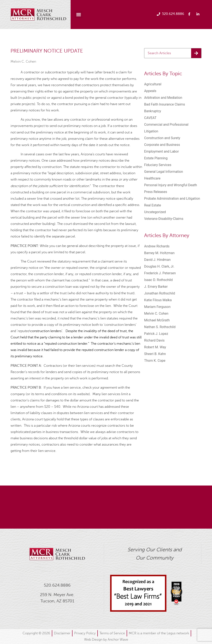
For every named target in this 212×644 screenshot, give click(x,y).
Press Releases (156, 192)
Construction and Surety (162, 138)
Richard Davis (154, 340)
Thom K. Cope (155, 361)
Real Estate (153, 205)
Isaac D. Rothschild (158, 280)
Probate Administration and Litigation (172, 199)
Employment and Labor (162, 151)
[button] (79, 15)
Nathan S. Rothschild (160, 327)
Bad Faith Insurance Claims (165, 104)
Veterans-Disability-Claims (164, 219)
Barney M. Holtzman (159, 253)
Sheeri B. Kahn (155, 354)
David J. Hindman (157, 260)
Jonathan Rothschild (160, 293)
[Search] (196, 53)
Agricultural (153, 84)
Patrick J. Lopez (156, 334)
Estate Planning (156, 158)
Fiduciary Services (158, 165)
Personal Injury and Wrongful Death (170, 185)
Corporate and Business (162, 145)
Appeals (150, 91)
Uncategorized (155, 212)
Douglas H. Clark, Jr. (159, 266)
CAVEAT (150, 118)
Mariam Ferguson (157, 307)
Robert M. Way (155, 347)
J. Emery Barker (156, 287)
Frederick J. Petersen (160, 273)
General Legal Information (164, 172)
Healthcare (152, 178)
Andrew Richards (157, 246)
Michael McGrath (157, 320)
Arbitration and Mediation (163, 98)
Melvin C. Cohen (23, 62)
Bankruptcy (153, 111)
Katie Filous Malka (158, 300)
